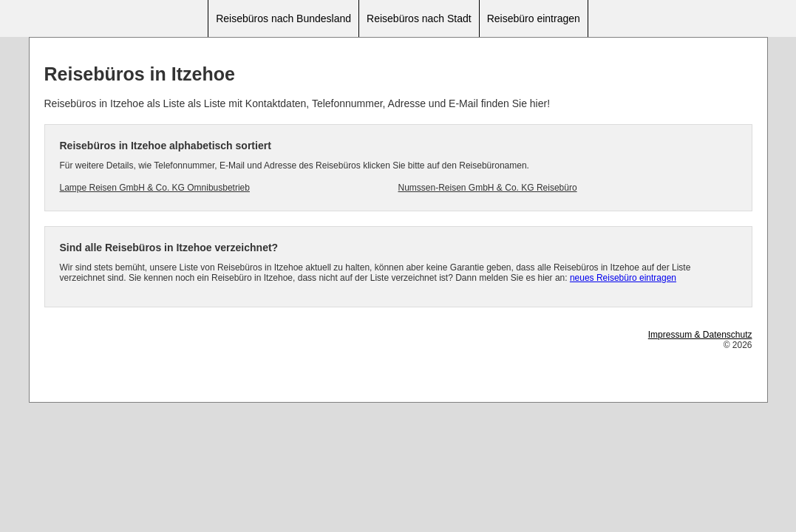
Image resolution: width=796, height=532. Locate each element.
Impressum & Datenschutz (700, 335)
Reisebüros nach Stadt (419, 18)
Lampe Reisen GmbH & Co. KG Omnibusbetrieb (155, 188)
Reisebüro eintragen (534, 18)
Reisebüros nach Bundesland (283, 18)
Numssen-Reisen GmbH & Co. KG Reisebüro (488, 188)
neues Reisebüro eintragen (623, 278)
